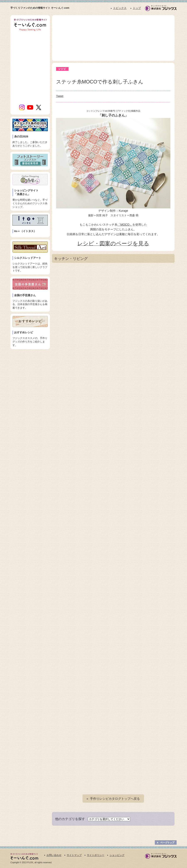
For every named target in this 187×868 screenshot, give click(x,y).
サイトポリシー (96, 855)
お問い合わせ (54, 855)
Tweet (60, 96)
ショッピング (117, 855)
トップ (137, 8)
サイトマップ (74, 855)
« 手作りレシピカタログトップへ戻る (113, 799)
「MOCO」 (125, 225)
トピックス (120, 8)
